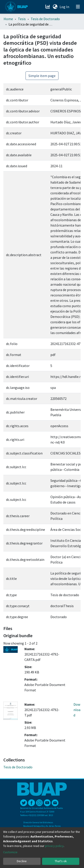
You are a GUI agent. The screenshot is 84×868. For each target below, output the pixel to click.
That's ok (61, 861)
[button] (55, 7)
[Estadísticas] (48, 7)
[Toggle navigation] (78, 7)
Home (8, 19)
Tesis (22, 19)
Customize (10, 852)
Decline (22, 861)
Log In (65, 7)
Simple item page (42, 76)
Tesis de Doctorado (45, 19)
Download (77, 710)
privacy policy (54, 846)
